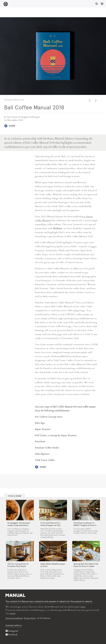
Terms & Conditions (14, 618)
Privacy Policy (30, 618)
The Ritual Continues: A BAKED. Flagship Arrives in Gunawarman (85, 525)
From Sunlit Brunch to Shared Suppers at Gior (51, 524)
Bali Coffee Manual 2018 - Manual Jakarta (6, 4)
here (83, 607)
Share (12, 126)
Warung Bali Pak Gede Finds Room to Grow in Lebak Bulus (86, 566)
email (12, 613)
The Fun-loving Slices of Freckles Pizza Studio (18, 565)
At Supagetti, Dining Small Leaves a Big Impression (19, 524)
